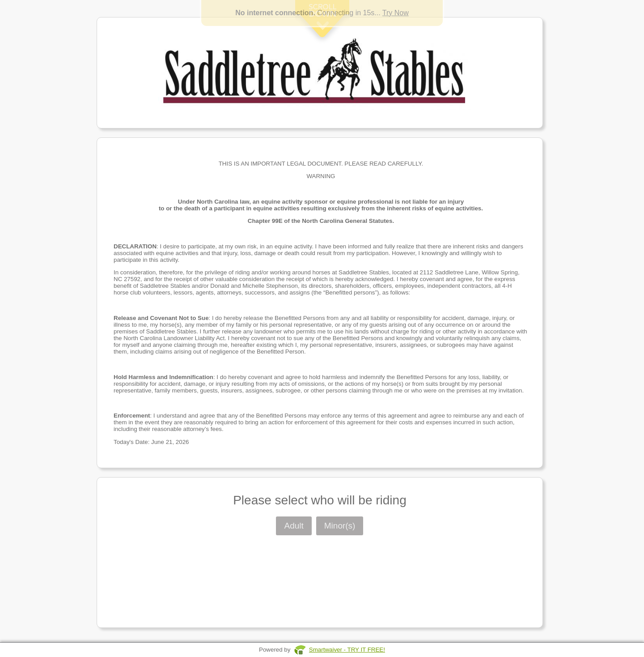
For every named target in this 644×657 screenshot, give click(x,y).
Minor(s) (340, 526)
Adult (294, 526)
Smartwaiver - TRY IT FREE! (347, 650)
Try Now (396, 13)
